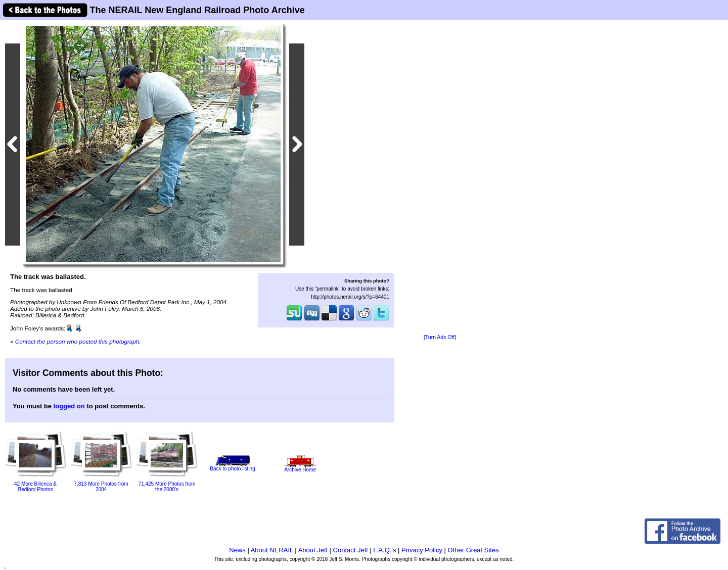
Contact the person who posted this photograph (77, 341)
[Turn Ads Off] (440, 337)
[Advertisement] (440, 178)
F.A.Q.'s (384, 550)
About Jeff (313, 550)
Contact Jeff (351, 550)
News (237, 550)
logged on (69, 406)
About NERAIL (272, 550)
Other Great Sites (473, 550)
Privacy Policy (422, 550)
